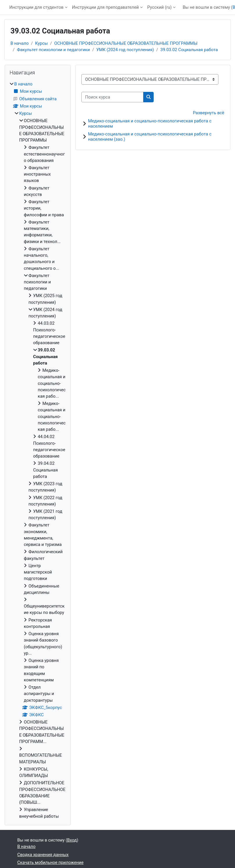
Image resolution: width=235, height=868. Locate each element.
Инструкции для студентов (36, 7)
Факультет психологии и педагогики (53, 50)
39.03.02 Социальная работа (189, 50)
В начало (20, 43)
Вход (72, 840)
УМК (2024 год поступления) (125, 50)
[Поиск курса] (112, 97)
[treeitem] (38, 450)
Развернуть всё (209, 113)
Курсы (42, 43)
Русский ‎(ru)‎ (159, 7)
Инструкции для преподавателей (105, 7)
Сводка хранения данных (43, 855)
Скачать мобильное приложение (51, 862)
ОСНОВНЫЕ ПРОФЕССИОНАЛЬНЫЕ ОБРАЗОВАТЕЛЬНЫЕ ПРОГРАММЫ (126, 43)
